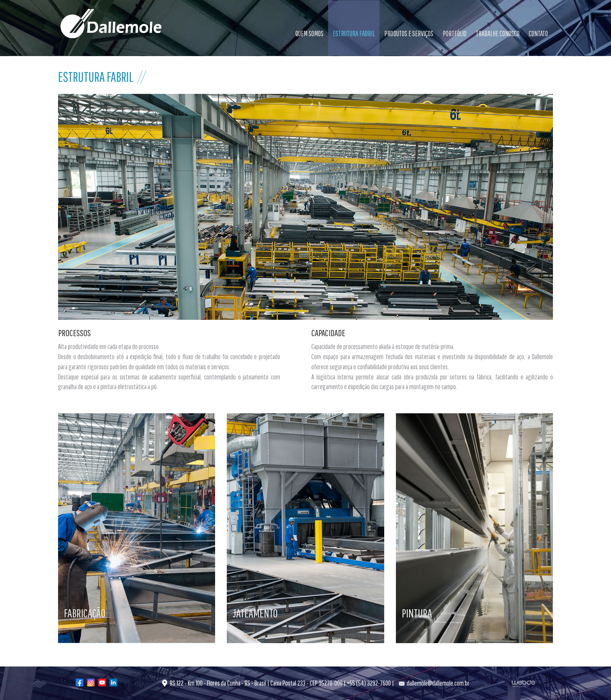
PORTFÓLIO (455, 34)
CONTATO (538, 34)
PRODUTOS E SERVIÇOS (409, 34)
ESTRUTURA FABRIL (354, 34)
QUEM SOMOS (309, 34)
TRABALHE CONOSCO (498, 34)
